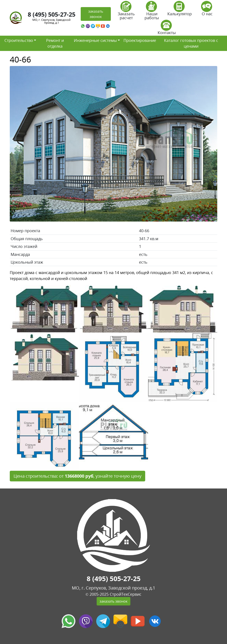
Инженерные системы (95, 40)
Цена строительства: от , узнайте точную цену (77, 476)
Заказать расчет (126, 12)
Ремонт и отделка (55, 43)
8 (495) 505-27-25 (52, 14)
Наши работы (152, 12)
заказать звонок (96, 14)
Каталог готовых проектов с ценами (191, 43)
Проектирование (140, 40)
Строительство (19, 40)
